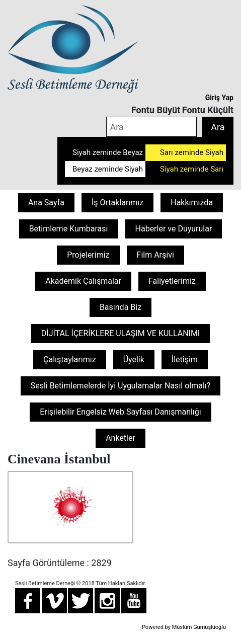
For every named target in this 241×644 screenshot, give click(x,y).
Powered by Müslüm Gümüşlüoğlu (184, 627)
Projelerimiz (88, 255)
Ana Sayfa (46, 203)
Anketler (120, 438)
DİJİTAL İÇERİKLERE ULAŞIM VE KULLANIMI (120, 333)
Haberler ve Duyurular (174, 229)
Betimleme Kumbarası (69, 229)
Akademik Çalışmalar (83, 281)
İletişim (185, 359)
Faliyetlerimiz (172, 281)
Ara (218, 127)
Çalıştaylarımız (70, 359)
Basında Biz (120, 307)
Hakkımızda (192, 203)
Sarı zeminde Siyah (192, 152)
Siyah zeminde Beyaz (108, 152)
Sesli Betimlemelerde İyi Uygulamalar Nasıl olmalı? (121, 386)
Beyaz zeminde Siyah (108, 169)
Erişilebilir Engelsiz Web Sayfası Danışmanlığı (120, 412)
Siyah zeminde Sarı (192, 169)
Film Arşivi (155, 255)
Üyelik (134, 359)
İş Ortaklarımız (117, 203)
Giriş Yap (219, 98)
